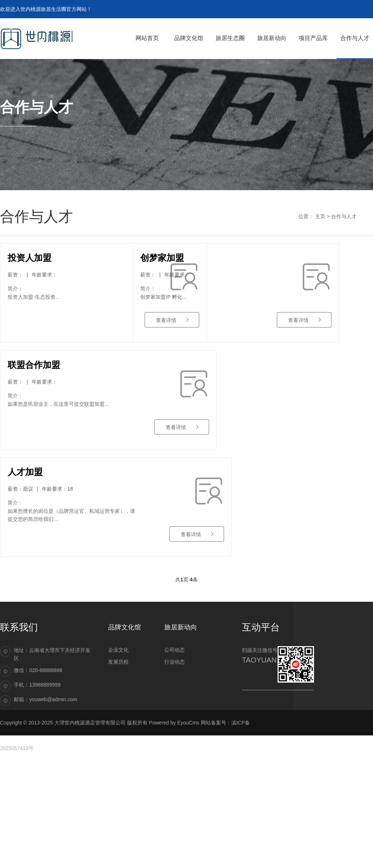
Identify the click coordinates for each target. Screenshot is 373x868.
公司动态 (174, 757)
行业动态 (174, 769)
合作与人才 (344, 216)
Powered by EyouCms (173, 830)
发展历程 (118, 769)
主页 (320, 216)
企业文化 (118, 757)
